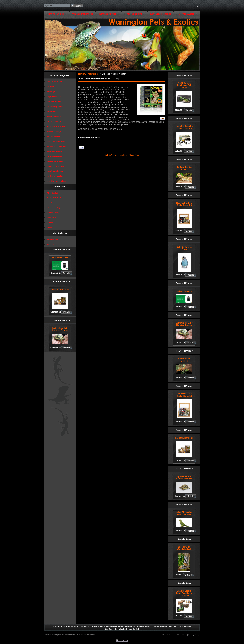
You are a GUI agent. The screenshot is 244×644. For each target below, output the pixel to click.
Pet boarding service (55, 107)
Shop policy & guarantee (57, 208)
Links (49, 228)
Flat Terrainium (53, 136)
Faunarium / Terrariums (57, 146)
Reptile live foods (54, 97)
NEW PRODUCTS (55, 198)
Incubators (51, 112)
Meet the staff (53, 193)
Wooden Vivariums (55, 117)
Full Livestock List (54, 82)
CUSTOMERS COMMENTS (160, 14)
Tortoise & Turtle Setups (57, 126)
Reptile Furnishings (55, 171)
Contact (50, 223)
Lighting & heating (55, 156)
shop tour (51, 203)
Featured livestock (54, 102)
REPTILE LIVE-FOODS (109, 14)
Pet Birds (51, 87)
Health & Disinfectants (56, 166)
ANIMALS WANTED (187, 14)
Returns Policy (53, 213)
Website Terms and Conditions (116, 155)
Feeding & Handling (55, 176)
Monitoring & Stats (55, 161)
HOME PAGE (58, 626)
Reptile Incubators (54, 151)
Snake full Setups (54, 131)
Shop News (51, 218)
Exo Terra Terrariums (56, 141)
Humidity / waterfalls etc (57, 181)
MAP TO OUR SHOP (56, 14)
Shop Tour (51, 244)
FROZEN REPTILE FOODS (83, 14)
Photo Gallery (53, 239)
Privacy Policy (134, 155)
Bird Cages (51, 92)
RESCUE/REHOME (134, 14)
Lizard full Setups (54, 121)
